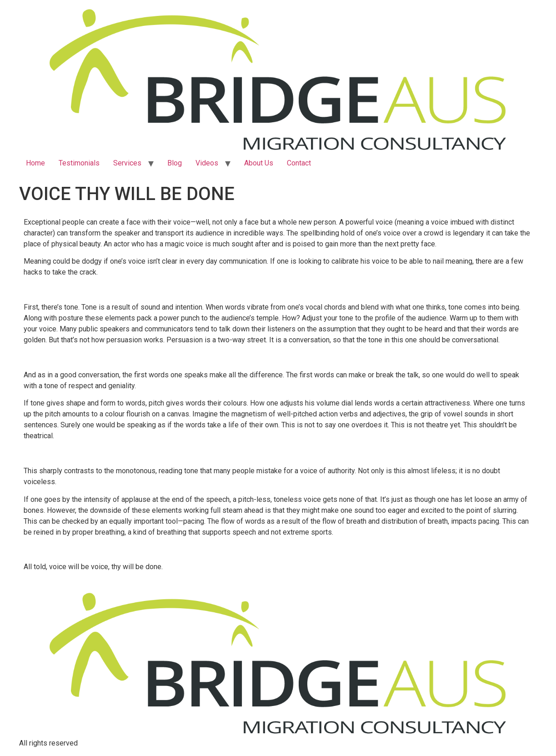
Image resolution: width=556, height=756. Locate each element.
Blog (175, 163)
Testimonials (79, 163)
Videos (207, 163)
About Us (259, 163)
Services (127, 163)
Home (35, 163)
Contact (299, 163)
